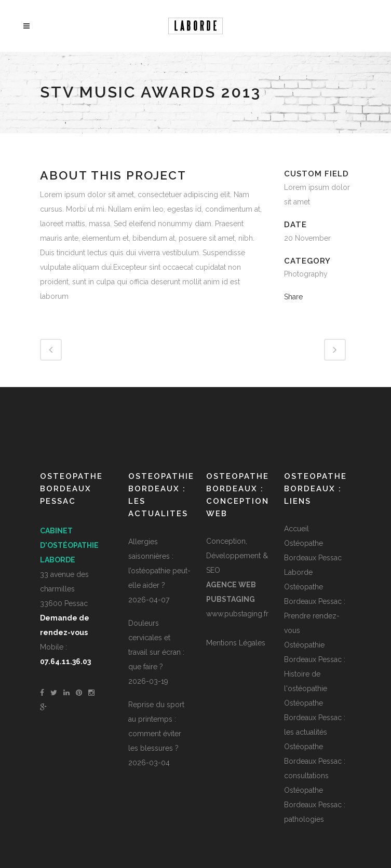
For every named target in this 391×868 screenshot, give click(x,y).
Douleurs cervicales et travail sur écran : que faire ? (156, 645)
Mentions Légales (236, 643)
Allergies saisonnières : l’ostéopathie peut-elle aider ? (159, 563)
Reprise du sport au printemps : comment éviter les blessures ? (156, 726)
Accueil (296, 529)
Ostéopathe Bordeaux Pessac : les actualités (315, 718)
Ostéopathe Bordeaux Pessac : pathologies (315, 805)
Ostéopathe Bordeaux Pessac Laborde (313, 558)
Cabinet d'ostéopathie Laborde (69, 545)
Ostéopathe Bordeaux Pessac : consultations (315, 761)
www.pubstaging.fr (237, 614)
